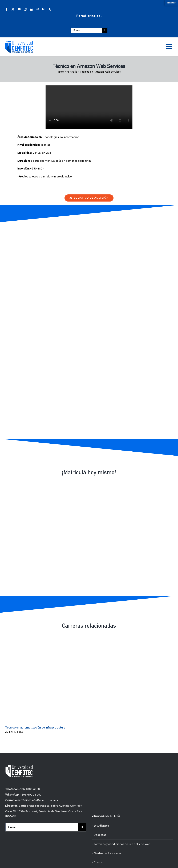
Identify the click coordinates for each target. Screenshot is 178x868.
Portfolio (72, 72)
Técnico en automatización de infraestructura (35, 728)
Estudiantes (101, 826)
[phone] (50, 9)
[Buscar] (86, 30)
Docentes (100, 835)
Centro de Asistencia (107, 853)
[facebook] (7, 9)
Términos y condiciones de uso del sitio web (122, 844)
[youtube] (19, 9)
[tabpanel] (73, 159)
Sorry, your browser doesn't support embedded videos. (89, 107)
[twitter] (13, 9)
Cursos (98, 862)
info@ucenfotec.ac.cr (46, 800)
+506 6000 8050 (30, 795)
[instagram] (25, 9)
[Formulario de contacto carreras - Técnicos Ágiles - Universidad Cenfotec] (88, 330)
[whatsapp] (38, 9)
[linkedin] (32, 9)
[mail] (44, 9)
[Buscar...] (42, 827)
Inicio (61, 72)
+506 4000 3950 (29, 789)
